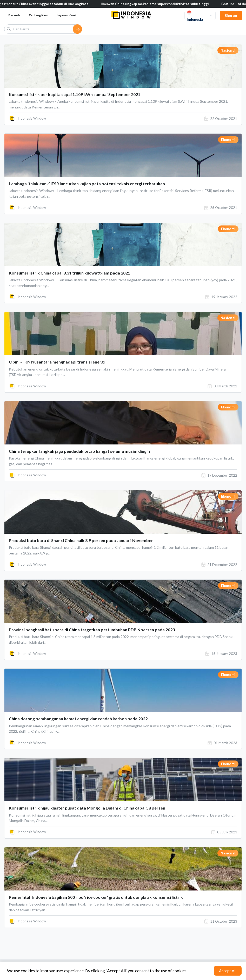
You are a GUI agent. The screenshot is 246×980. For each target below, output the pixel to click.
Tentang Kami (38, 15)
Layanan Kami (66, 15)
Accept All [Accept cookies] (228, 971)
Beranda (14, 15)
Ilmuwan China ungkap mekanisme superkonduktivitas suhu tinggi (158, 4)
